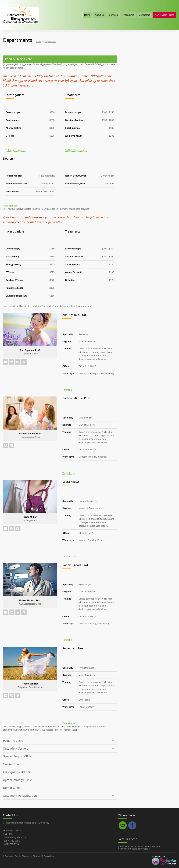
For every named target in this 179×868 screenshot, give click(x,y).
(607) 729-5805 (12, 841)
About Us (100, 15)
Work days (68, 373)
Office (66, 366)
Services (113, 15)
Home (87, 15)
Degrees (67, 341)
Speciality (68, 334)
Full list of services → (16, 150)
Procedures (128, 15)
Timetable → (69, 390)
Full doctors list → (12, 206)
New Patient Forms (164, 15)
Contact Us (144, 15)
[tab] (60, 59)
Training (67, 349)
